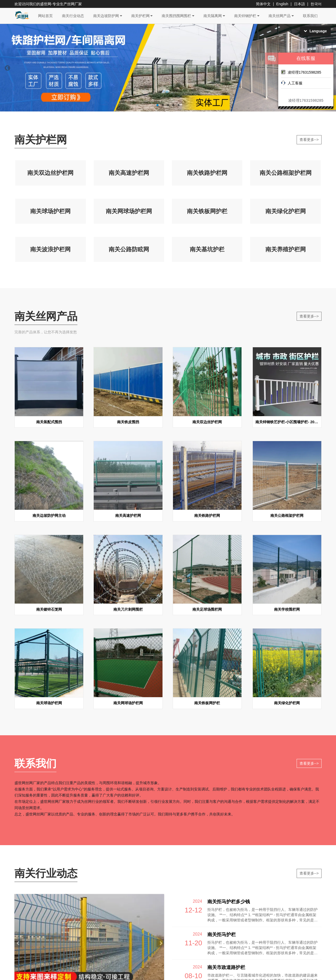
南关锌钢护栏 (247, 16)
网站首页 (45, 16)
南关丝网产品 (281, 16)
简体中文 (263, 4)
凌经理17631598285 (301, 72)
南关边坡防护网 (108, 16)
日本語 (300, 4)
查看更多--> (309, 140)
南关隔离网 (214, 16)
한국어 (316, 4)
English (282, 4)
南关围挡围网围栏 (178, 16)
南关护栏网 (142, 16)
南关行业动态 (73, 16)
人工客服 (292, 83)
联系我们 (310, 16)
